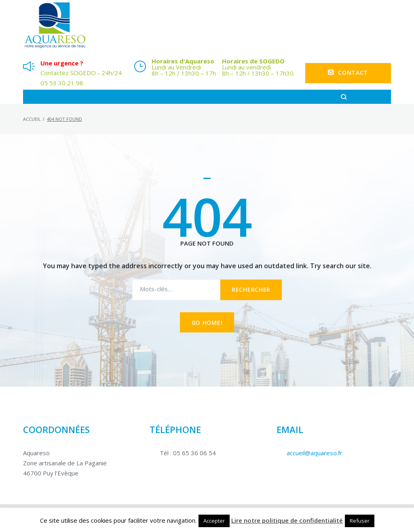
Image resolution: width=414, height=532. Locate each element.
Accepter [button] (214, 521)
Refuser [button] (360, 521)
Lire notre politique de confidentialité (287, 520)
